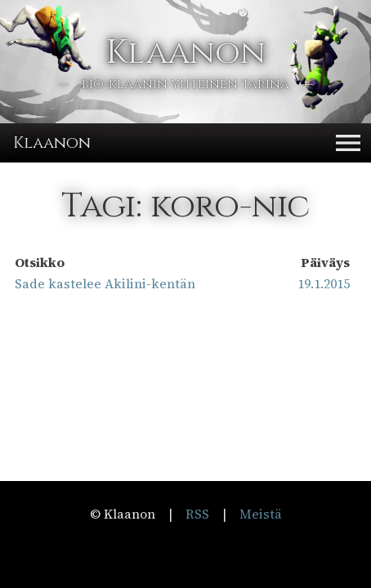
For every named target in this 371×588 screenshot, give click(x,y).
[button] (348, 143)
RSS (197, 514)
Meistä (261, 514)
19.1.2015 (324, 283)
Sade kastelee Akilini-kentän (105, 283)
